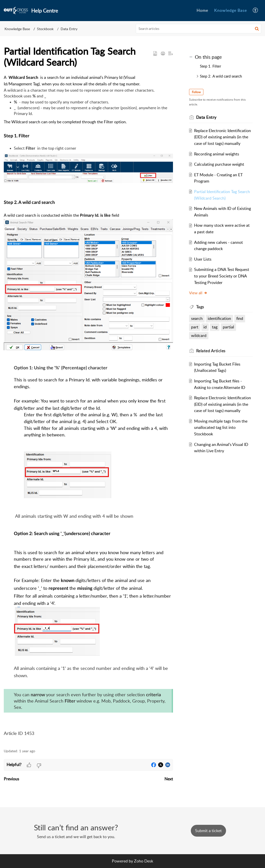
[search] (199, 29)
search (197, 318)
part (195, 327)
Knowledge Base (17, 29)
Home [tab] (202, 10)
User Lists (203, 259)
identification (219, 318)
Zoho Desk (144, 861)
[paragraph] (88, 409)
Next (169, 779)
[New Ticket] (208, 831)
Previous (11, 779)
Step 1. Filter (210, 66)
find (240, 318)
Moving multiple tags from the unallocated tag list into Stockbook (221, 427)
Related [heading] (211, 351)
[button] (256, 11)
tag (215, 327)
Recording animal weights (217, 154)
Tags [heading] (200, 307)
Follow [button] (196, 92)
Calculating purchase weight (219, 164)
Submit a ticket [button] (208, 831)
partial (228, 327)
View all (198, 293)
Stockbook (45, 29)
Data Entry (69, 29)
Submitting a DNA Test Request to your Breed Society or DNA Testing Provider (222, 276)
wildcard (199, 335)
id (205, 327)
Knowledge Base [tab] (231, 10)
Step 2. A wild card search (221, 76)
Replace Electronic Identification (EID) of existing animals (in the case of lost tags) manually (223, 137)
